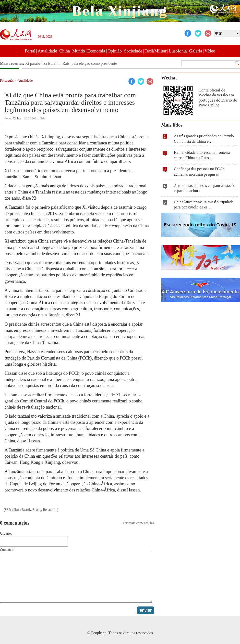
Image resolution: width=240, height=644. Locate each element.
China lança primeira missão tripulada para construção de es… (204, 205)
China (65, 51)
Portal (30, 51)
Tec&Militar (156, 51)
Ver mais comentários (138, 523)
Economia (96, 51)
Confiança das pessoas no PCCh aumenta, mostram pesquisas (199, 172)
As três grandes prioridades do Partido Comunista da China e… (204, 139)
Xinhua (17, 118)
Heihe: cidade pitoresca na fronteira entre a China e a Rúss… (202, 155)
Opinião (115, 51)
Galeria (196, 51)
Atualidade (47, 51)
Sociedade (133, 51)
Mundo (79, 51)
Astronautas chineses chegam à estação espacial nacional (205, 188)
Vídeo (210, 51)
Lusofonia (178, 51)
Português (7, 81)
